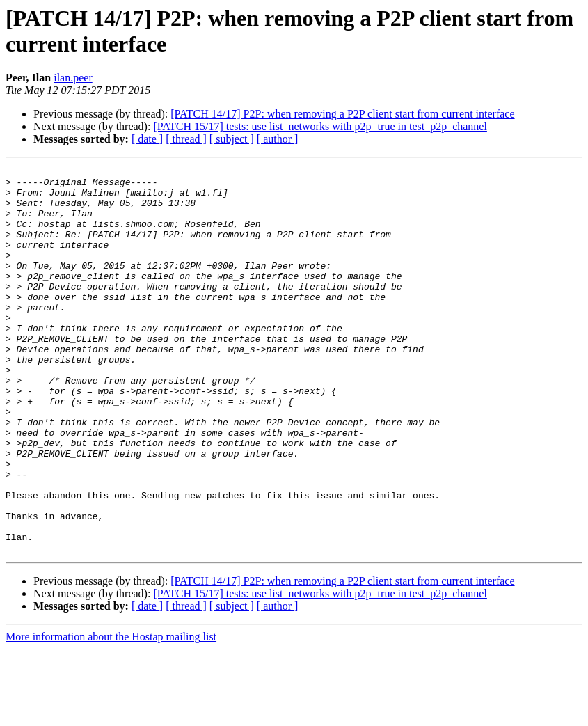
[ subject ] (232, 139)
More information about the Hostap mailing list (111, 714)
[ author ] (278, 139)
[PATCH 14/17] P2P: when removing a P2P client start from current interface (342, 114)
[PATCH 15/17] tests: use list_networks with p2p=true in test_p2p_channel (320, 126)
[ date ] (147, 139)
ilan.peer (73, 78)
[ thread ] (186, 139)
